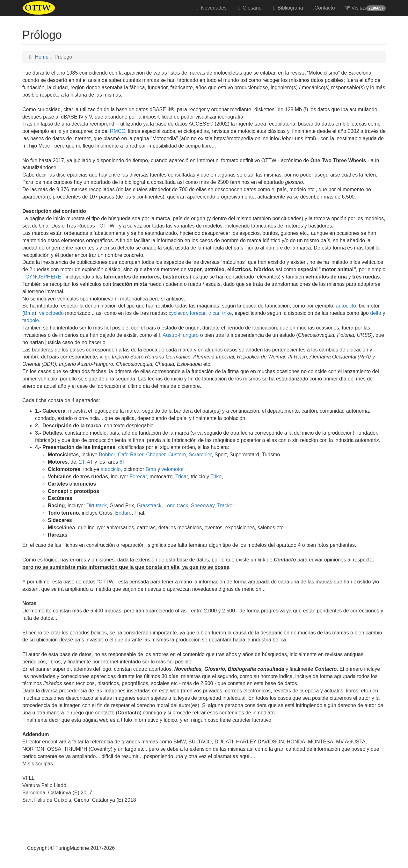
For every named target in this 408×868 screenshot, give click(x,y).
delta (376, 313)
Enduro (123, 513)
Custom (177, 455)
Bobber (107, 455)
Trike (216, 477)
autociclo (346, 306)
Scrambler (200, 455)
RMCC (118, 131)
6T (123, 462)
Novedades (211, 8)
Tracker (226, 506)
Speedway (203, 506)
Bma (29, 313)
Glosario (249, 8)
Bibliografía (287, 8)
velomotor (173, 469)
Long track (176, 506)
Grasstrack (149, 506)
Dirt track (97, 506)
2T (82, 462)
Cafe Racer (131, 455)
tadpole (31, 320)
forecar (198, 313)
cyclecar (178, 313)
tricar (214, 313)
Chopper (156, 455)
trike (227, 313)
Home (38, 57)
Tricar (182, 477)
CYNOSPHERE (42, 277)
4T (90, 462)
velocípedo (51, 313)
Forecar (138, 477)
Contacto (324, 8)
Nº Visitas (365, 8)
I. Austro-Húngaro (179, 335)
